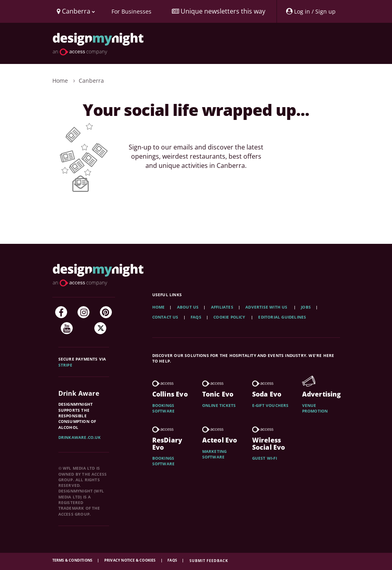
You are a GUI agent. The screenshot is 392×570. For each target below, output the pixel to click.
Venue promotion (315, 408)
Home (60, 81)
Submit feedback (209, 561)
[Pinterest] (106, 312)
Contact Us (165, 317)
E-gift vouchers (271, 405)
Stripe (65, 365)
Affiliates (222, 307)
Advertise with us (266, 307)
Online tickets (219, 405)
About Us (188, 307)
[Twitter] (100, 328)
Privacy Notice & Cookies (130, 560)
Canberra (91, 81)
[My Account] (310, 11)
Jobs (306, 307)
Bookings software (164, 408)
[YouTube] (67, 328)
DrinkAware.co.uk (80, 437)
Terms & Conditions (73, 560)
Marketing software (215, 454)
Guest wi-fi (265, 458)
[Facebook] (61, 312)
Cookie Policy (230, 317)
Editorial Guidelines (282, 317)
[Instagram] (84, 312)
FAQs (196, 317)
